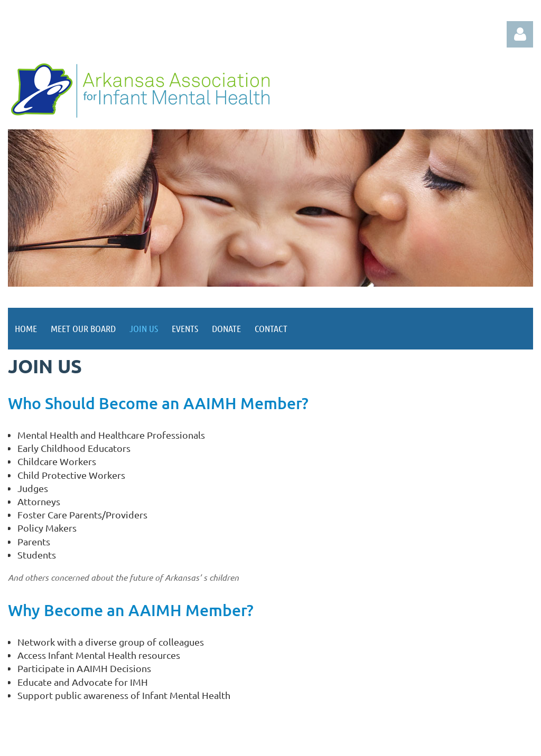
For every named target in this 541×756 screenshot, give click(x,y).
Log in (520, 34)
